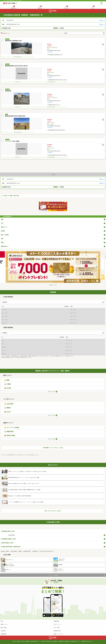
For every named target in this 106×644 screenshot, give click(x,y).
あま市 (7, 412)
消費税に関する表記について (87, 641)
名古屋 (7, 388)
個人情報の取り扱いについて (75, 641)
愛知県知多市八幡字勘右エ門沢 (13, 41)
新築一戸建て (4, 628)
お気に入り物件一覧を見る (11, 196)
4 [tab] (54, 285)
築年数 (3, 231)
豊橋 (7, 380)
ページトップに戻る (53, 575)
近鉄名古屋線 (10, 435)
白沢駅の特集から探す (7, 543)
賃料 (2, 219)
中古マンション (57, 624)
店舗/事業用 (4, 634)
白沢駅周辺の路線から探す (9, 539)
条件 (2, 239)
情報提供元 (55, 641)
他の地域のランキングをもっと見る (53, 448)
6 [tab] (56, 285)
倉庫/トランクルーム (59, 634)
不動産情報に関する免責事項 (64, 641)
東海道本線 (9, 432)
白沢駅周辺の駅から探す (8, 531)
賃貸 (2, 621)
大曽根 (7, 384)
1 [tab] (50, 285)
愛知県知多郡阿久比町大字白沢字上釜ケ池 (16, 66)
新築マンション (4, 624)
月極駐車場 (56, 621)
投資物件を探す (57, 631)
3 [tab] (52, 285)
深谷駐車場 (8, 91)
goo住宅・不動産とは (17, 641)
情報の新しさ (5, 246)
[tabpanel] (53, 267)
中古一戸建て (57, 628)
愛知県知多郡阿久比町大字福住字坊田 (15, 116)
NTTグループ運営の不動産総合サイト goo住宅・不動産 (12, 1)
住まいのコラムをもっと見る (53, 511)
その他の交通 (49, 52)
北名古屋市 (9, 404)
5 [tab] (55, 285)
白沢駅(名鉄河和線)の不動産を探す (11, 547)
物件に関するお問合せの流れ (47, 641)
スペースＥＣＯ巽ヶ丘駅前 (12, 141)
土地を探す (3, 631)
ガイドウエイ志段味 (12, 428)
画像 (2, 242)
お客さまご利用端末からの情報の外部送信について (31, 641)
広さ (2, 223)
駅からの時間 (5, 235)
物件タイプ (4, 227)
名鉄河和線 (12, 535)
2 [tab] (51, 285)
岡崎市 (7, 408)
